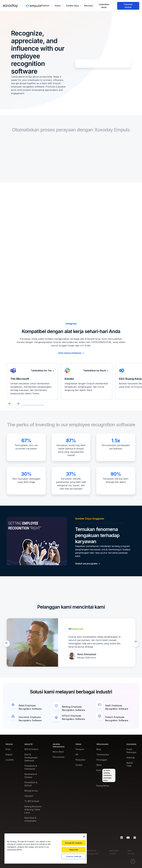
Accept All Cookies (74, 843)
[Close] (84, 836)
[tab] (28, 243)
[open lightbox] (32, 642)
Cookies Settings (74, 856)
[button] (11, 6)
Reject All (74, 850)
